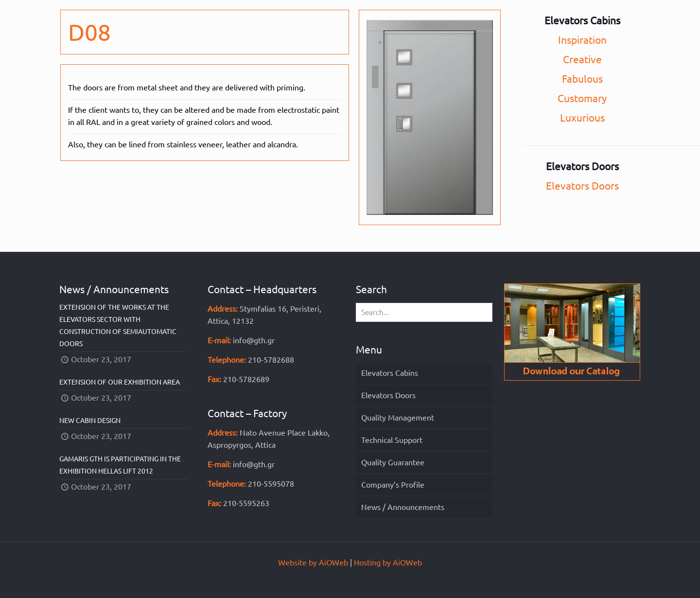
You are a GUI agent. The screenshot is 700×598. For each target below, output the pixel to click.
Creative (582, 59)
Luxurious (582, 118)
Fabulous (582, 79)
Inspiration (582, 40)
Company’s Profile (393, 485)
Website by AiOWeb (313, 563)
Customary (582, 98)
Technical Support (392, 440)
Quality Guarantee (393, 462)
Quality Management (398, 418)
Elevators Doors (582, 186)
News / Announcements (403, 507)
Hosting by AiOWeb (388, 563)
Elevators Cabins (390, 373)
